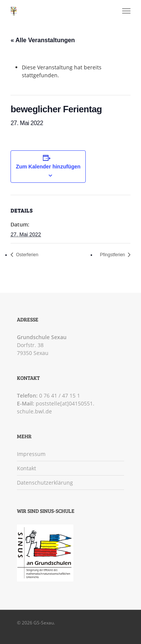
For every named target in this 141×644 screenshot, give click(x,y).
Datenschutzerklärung (45, 483)
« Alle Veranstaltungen (43, 40)
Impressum (31, 454)
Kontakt (27, 468)
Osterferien (27, 255)
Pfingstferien (113, 255)
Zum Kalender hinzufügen (48, 167)
